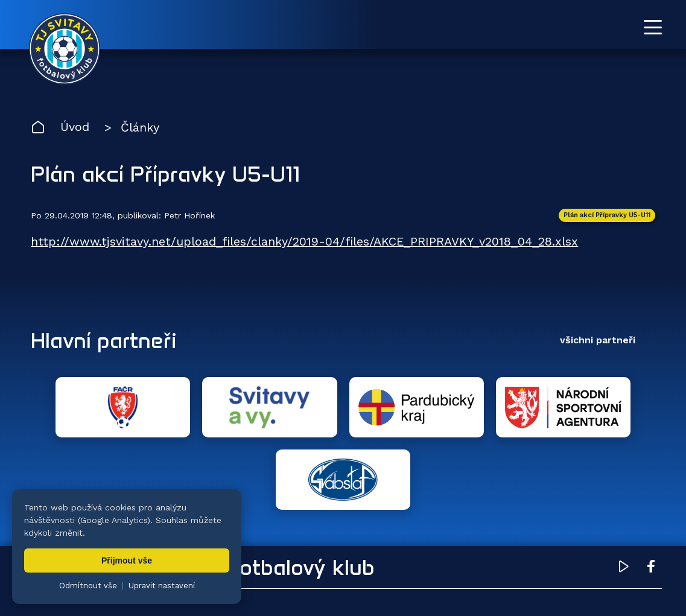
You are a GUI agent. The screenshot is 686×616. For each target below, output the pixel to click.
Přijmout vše (127, 560)
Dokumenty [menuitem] (472, 549)
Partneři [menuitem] (551, 549)
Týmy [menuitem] (260, 549)
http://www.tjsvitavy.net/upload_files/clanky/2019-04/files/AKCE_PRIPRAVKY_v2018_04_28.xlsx (305, 242)
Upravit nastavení (162, 586)
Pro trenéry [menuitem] (631, 549)
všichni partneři (598, 340)
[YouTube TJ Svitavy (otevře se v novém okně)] (624, 496)
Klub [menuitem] (401, 549)
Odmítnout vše (88, 586)
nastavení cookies (444, 589)
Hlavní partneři (105, 340)
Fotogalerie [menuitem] (332, 549)
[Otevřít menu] (653, 27)
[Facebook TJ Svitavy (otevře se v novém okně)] (651, 496)
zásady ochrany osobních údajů (552, 589)
